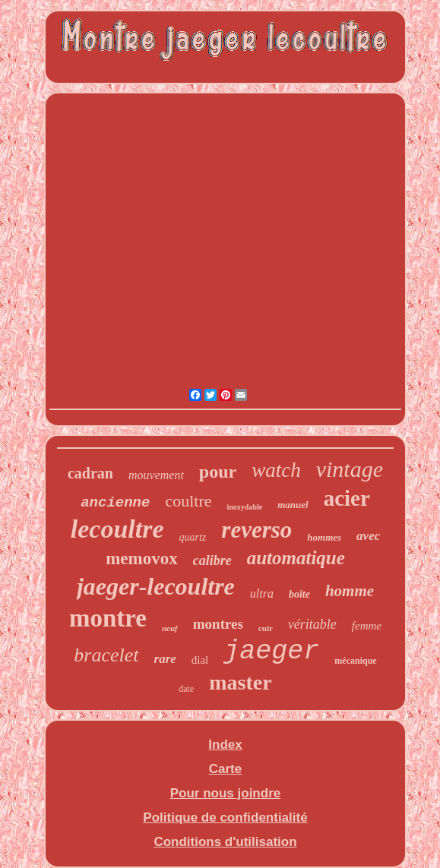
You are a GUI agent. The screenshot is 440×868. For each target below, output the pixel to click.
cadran (90, 473)
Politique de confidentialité (225, 817)
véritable (312, 624)
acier (347, 498)
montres (218, 624)
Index (225, 745)
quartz (193, 537)
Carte (225, 769)
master (240, 682)
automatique (296, 558)
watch (276, 470)
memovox (142, 559)
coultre (188, 501)
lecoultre (117, 529)
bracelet (106, 655)
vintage (350, 469)
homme (350, 591)
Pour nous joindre (225, 793)
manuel (293, 505)
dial (200, 660)
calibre (212, 560)
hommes (324, 537)
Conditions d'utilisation (225, 842)
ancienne (115, 503)
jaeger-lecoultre (156, 586)
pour (218, 472)
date (186, 689)
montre (108, 618)
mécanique (355, 661)
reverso (256, 530)
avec (368, 536)
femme (367, 626)
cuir (266, 628)
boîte (299, 594)
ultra (262, 593)
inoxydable (244, 507)
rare (165, 659)
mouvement (156, 475)
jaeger (271, 652)
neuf (170, 628)
